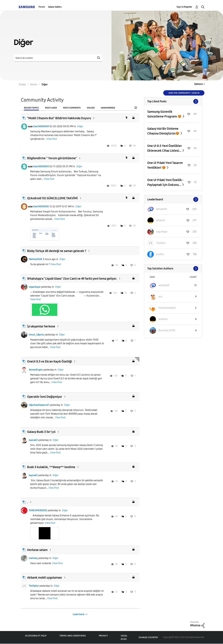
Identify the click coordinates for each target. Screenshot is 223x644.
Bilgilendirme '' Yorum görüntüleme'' (52, 158)
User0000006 (41, 206)
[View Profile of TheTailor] (161, 243)
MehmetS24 (35, 259)
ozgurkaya (34, 287)
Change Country (148, 637)
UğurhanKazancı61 (39, 405)
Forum (42, 7)
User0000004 (41, 126)
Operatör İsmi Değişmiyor (45, 397)
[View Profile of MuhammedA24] (167, 308)
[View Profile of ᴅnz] (160, 297)
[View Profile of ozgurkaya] (162, 232)
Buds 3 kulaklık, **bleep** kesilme (51, 467)
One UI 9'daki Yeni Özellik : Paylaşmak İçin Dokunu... (165, 182)
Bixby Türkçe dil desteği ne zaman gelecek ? (57, 251)
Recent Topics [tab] (31, 108)
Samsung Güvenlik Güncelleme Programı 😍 (165, 114)
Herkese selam (37, 550)
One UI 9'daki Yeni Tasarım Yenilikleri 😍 (165, 165)
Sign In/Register (184, 7)
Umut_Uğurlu (36, 335)
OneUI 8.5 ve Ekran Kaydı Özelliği (49, 361)
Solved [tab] (91, 108)
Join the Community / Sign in (184, 93)
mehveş (33, 558)
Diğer (80, 126)
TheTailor (34, 586)
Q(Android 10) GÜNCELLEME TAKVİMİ (52, 198)
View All (173, 101)
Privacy (103, 636)
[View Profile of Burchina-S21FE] (167, 330)
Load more (79, 614)
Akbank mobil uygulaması (45, 578)
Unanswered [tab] (108, 108)
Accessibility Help (36, 636)
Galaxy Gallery (55, 7)
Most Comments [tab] (72, 108)
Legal (124, 636)
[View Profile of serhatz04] (162, 209)
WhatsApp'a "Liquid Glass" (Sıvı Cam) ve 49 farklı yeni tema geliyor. (72, 279)
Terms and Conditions (73, 636)
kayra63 (33, 440)
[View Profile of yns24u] (160, 254)
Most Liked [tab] (51, 108)
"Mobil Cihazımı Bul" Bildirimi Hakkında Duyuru (59, 118)
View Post (52, 139)
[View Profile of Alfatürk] (161, 220)
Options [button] (198, 84)
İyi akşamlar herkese (41, 326)
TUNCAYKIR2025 (38, 510)
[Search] (58, 58)
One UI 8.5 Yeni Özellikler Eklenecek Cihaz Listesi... (165, 148)
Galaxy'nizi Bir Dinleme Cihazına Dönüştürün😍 (164, 131)
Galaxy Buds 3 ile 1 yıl (41, 432)
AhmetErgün (36, 370)
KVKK (124, 639)
